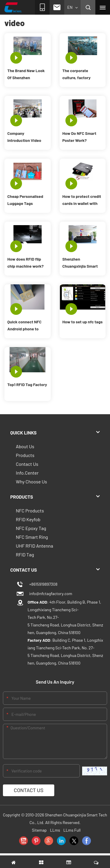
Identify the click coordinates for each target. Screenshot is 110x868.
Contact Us (27, 464)
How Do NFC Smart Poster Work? (79, 137)
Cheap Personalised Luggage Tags (25, 200)
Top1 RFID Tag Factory (27, 384)
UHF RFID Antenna (34, 546)
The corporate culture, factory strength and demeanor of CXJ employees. (78, 75)
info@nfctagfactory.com (50, 593)
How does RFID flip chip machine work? (26, 263)
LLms (55, 830)
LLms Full (72, 830)
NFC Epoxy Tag (31, 528)
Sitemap (39, 830)
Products (25, 455)
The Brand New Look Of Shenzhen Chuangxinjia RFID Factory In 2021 (26, 75)
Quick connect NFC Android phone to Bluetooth (24, 326)
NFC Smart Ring (32, 537)
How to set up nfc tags (83, 322)
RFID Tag (25, 554)
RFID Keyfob (28, 519)
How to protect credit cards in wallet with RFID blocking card (82, 200)
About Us (25, 446)
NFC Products (30, 511)
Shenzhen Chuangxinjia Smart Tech (80, 263)
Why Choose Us (31, 481)
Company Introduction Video (24, 137)
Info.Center (27, 473)
